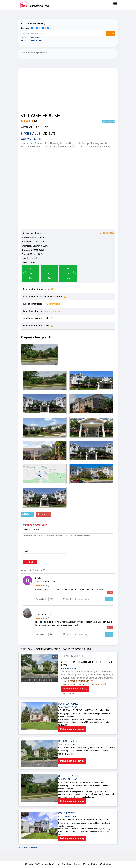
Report (110, 592)
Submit (30, 562)
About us (66, 864)
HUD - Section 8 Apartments (29, 847)
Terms (77, 864)
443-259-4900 (31, 139)
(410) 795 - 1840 (68, 744)
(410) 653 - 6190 (68, 707)
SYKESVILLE (30, 133)
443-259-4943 (69, 668)
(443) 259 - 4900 (68, 779)
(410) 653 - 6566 (68, 817)
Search (111, 34)
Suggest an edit (109, 121)
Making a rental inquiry (75, 689)
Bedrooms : (25, 28)
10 (49, 680)
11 (52, 680)
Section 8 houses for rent (31, 40)
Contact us (106, 864)
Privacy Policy (90, 864)
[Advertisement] (68, 91)
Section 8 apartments (31, 38)
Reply (109, 599)
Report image (43, 514)
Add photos (27, 514)
